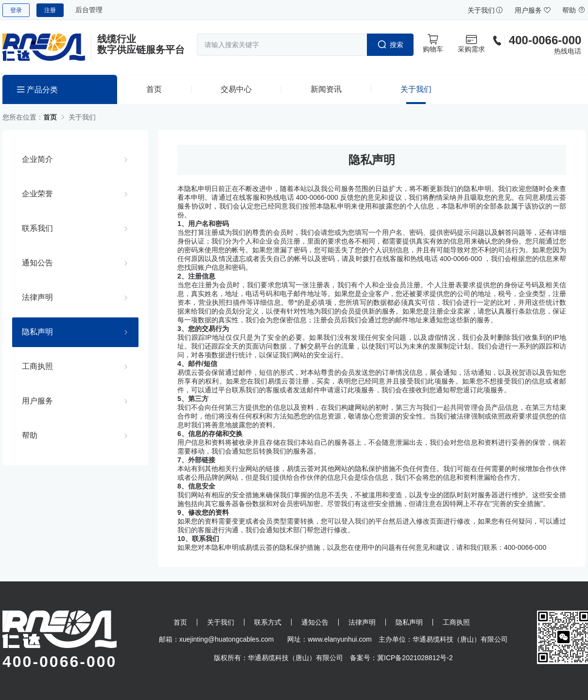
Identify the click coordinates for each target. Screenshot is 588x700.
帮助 (574, 10)
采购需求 (471, 43)
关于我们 (485, 10)
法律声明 (37, 297)
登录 (16, 10)
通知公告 (37, 262)
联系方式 (268, 622)
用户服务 (533, 10)
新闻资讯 (326, 89)
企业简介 (37, 159)
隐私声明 (37, 332)
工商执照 (37, 366)
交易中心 (236, 89)
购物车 (433, 43)
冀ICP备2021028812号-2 (415, 658)
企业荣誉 (37, 193)
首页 (154, 89)
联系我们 (37, 228)
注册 (50, 10)
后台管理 (89, 10)
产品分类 (37, 90)
